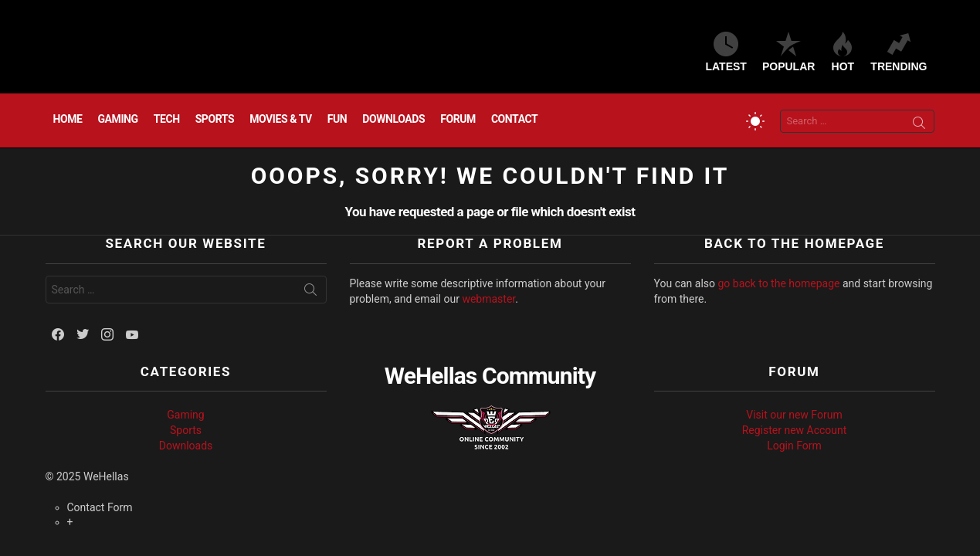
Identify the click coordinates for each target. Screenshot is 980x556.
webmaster (488, 299)
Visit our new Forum (794, 415)
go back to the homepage (779, 283)
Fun (337, 119)
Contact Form (100, 507)
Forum (458, 119)
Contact (514, 119)
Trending (899, 52)
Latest (726, 52)
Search (919, 125)
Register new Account (795, 430)
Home (68, 119)
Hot (843, 52)
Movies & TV (281, 119)
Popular (788, 52)
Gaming (118, 119)
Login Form (794, 446)
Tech (167, 119)
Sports (215, 119)
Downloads (393, 119)
